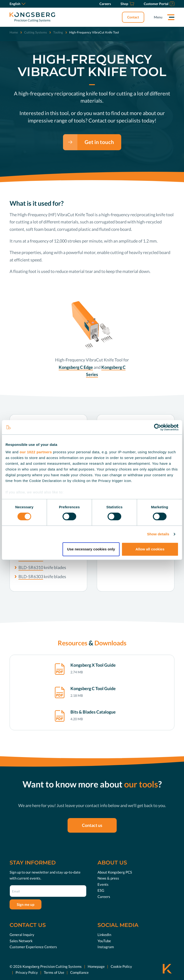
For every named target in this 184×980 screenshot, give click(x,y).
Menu (158, 17)
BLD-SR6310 (31, 567)
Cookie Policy (121, 966)
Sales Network (21, 941)
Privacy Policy (27, 972)
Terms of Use (54, 972)
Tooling (58, 32)
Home (14, 32)
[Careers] (105, 4)
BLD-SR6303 (31, 576)
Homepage (96, 966)
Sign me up (26, 904)
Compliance (79, 972)
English (17, 4)
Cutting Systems (36, 32)
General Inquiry (22, 935)
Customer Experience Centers (33, 947)
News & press (108, 878)
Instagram (106, 947)
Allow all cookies (150, 549)
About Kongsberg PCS (115, 872)
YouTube (104, 941)
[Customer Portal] (159, 4)
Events (103, 884)
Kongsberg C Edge (76, 367)
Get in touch (99, 142)
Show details (158, 534)
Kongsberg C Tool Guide (93, 688)
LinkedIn (104, 935)
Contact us (92, 825)
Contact (133, 17)
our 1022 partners (36, 452)
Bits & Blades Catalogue (93, 712)
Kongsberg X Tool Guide (93, 665)
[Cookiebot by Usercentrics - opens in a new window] (158, 427)
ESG (101, 890)
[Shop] (127, 4)
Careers (104, 897)
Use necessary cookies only (91, 549)
